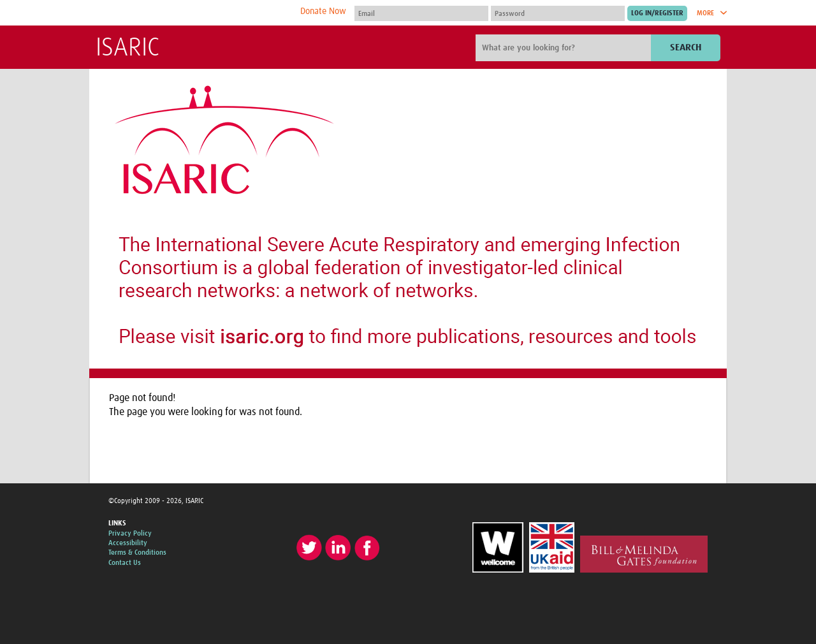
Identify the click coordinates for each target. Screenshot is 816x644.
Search (686, 48)
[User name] (421, 13)
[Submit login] (657, 13)
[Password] (558, 13)
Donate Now (323, 11)
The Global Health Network (191, 13)
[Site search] (565, 48)
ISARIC (127, 48)
